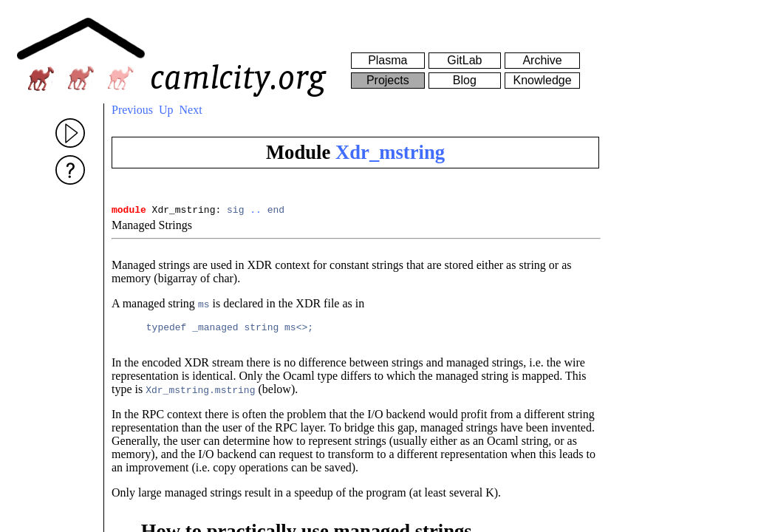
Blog (465, 80)
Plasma (387, 60)
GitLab (464, 60)
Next (191, 110)
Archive (542, 60)
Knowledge (542, 80)
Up (166, 110)
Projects (388, 80)
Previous (132, 110)
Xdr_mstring (390, 152)
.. (256, 211)
